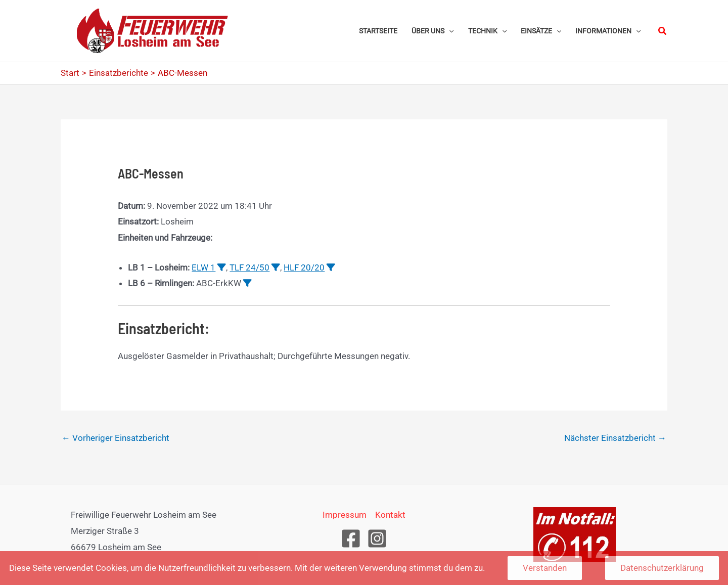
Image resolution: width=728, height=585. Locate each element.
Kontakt (390, 515)
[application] (449, 31)
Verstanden (545, 568)
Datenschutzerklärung (662, 568)
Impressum (345, 515)
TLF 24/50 (249, 267)
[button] (433, 31)
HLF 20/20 (304, 267)
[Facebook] (351, 538)
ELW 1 (203, 267)
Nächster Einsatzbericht (615, 438)
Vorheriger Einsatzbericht (116, 438)
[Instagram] (377, 538)
